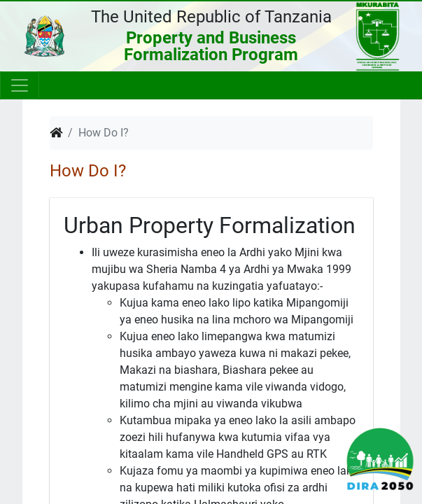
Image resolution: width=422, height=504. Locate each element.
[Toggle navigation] (20, 85)
